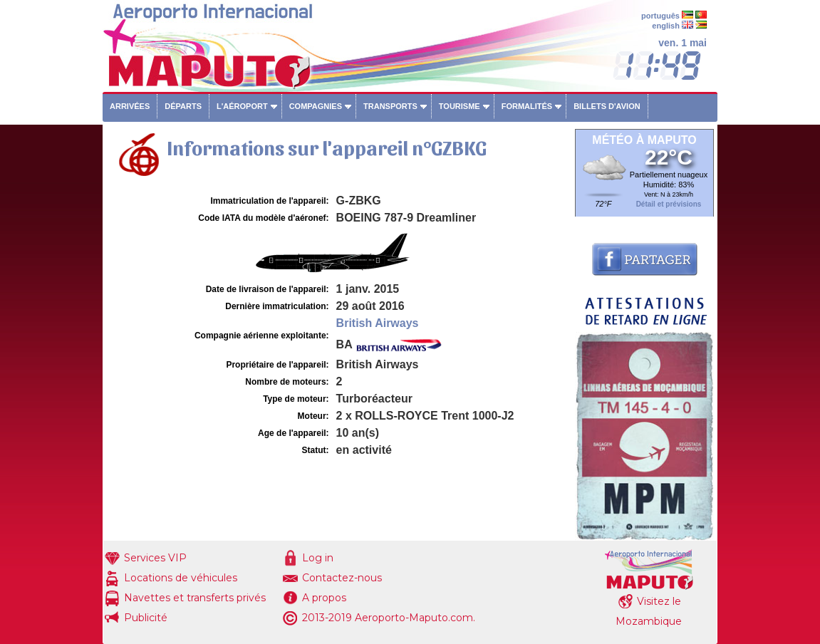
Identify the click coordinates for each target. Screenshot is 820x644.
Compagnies (316, 106)
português (660, 16)
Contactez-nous (342, 578)
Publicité (146, 618)
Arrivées (130, 106)
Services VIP (155, 558)
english (666, 26)
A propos (324, 598)
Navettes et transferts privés (195, 598)
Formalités (527, 106)
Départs (183, 106)
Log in (318, 558)
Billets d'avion (607, 106)
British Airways (378, 323)
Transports (390, 106)
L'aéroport (242, 106)
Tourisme (460, 106)
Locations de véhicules (181, 578)
